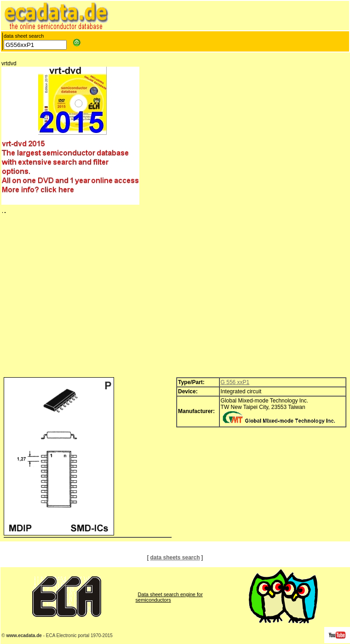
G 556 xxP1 (235, 382)
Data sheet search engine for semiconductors (169, 597)
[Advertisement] (175, 298)
